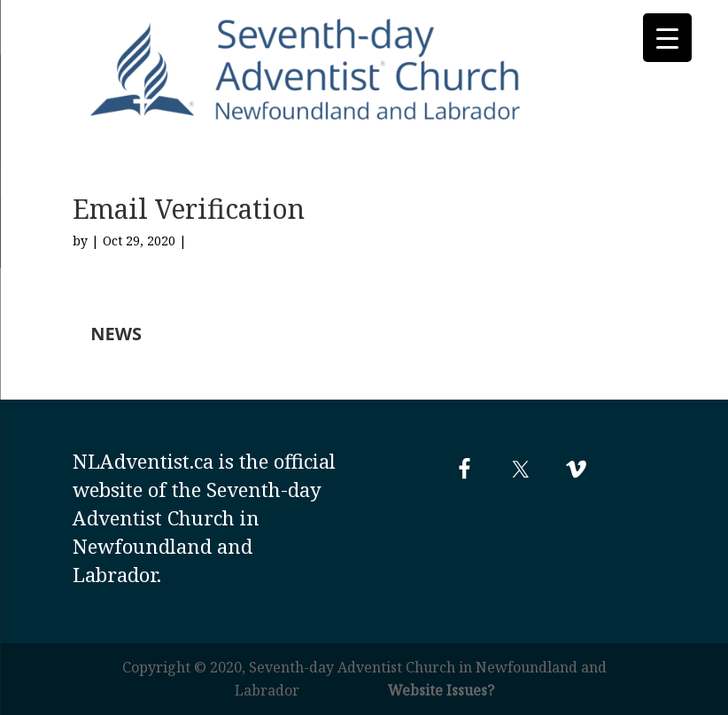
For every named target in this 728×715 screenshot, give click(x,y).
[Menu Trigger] (667, 38)
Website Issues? (441, 690)
